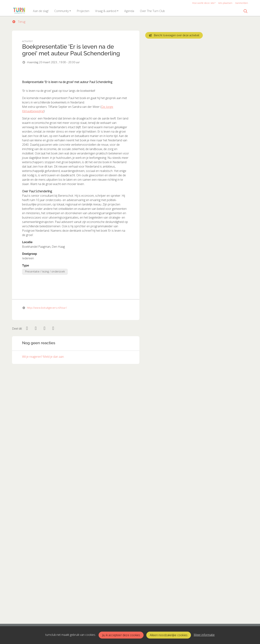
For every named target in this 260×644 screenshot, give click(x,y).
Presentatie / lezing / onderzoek (45, 347)
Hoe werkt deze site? (204, 3)
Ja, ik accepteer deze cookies (121, 635)
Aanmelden (242, 3)
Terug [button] (19, 22)
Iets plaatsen (225, 3)
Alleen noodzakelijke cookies (169, 635)
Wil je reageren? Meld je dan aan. (43, 595)
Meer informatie (204, 635)
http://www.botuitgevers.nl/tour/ (47, 546)
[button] (41, 11)
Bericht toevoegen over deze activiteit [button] (174, 35)
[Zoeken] (245, 11)
